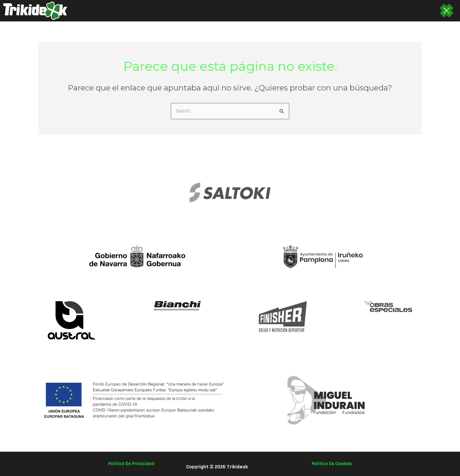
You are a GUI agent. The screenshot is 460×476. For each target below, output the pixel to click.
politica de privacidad (132, 464)
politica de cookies (330, 464)
